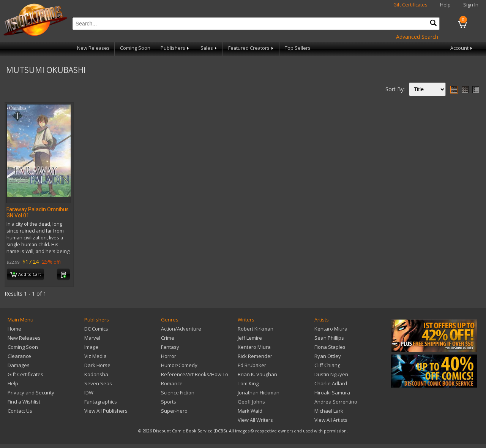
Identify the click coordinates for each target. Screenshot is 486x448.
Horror (169, 356)
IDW (89, 393)
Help (445, 5)
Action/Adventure (181, 329)
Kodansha (96, 374)
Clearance (19, 356)
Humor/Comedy (179, 365)
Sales (209, 48)
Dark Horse (97, 365)
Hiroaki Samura (332, 393)
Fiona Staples (330, 347)
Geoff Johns (251, 402)
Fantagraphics (101, 402)
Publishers (175, 48)
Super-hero (174, 411)
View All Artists (331, 420)
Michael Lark (329, 411)
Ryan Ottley (328, 356)
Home (14, 329)
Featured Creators (251, 48)
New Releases (93, 48)
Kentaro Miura (254, 347)
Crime (168, 338)
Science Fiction (178, 393)
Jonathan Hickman (259, 393)
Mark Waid (250, 411)
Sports (169, 402)
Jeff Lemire (250, 338)
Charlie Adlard (331, 383)
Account (462, 48)
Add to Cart (26, 275)
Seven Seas (98, 383)
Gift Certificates (410, 5)
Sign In (471, 5)
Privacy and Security (31, 393)
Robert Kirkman (256, 329)
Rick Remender (255, 356)
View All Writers (255, 420)
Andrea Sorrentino (336, 402)
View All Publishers (106, 411)
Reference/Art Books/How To (195, 374)
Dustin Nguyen (331, 374)
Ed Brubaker (252, 365)
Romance (172, 383)
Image (91, 347)
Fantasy (170, 347)
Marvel (92, 338)
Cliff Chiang (327, 365)
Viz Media (95, 356)
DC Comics (96, 329)
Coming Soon (135, 48)
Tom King (248, 383)
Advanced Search (417, 37)
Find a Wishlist (24, 402)
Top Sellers (298, 48)
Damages (19, 365)
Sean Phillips (329, 338)
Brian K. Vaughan (257, 374)
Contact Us (20, 411)
